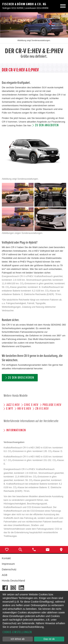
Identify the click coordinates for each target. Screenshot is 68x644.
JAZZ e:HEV (13, 405)
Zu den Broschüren (21, 378)
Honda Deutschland (13, 581)
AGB (5, 575)
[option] (34, 38)
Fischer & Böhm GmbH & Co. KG (24, 4)
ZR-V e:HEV (42, 409)
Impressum (8, 564)
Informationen (16, 430)
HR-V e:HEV (24, 409)
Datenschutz (9, 569)
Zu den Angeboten (47, 125)
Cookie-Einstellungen (17, 632)
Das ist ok (49, 639)
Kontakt (6, 558)
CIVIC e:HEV (31, 405)
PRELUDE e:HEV (52, 405)
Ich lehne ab (18, 639)
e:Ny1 (10, 409)
